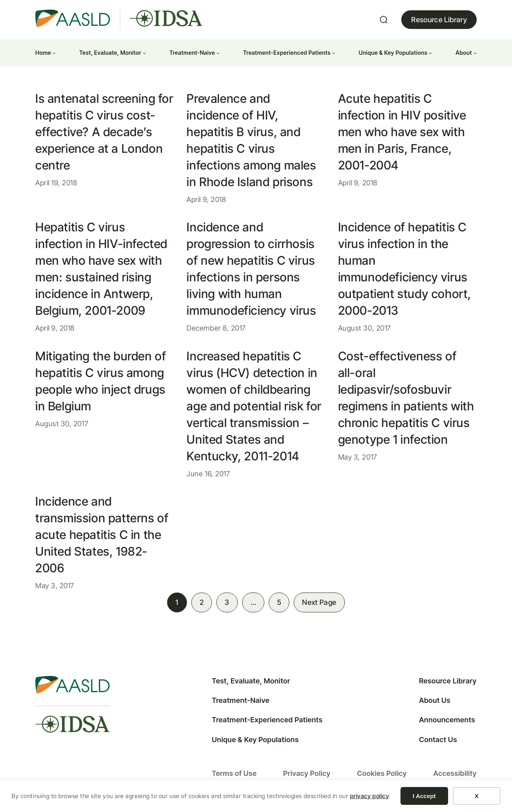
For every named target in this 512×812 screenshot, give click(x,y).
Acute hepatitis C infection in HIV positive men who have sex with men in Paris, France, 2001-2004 (402, 132)
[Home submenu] (54, 53)
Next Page (319, 602)
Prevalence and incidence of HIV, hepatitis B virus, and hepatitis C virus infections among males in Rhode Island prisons (251, 140)
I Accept (424, 796)
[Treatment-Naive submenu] (218, 53)
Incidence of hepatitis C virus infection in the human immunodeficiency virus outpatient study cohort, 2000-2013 (405, 269)
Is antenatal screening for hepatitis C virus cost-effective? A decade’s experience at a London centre (104, 132)
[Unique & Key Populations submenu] (430, 53)
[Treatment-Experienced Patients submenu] (333, 53)
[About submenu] (475, 53)
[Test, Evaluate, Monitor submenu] (144, 53)
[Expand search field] (384, 20)
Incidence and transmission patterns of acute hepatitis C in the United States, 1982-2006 (102, 535)
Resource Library (439, 20)
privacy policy (370, 796)
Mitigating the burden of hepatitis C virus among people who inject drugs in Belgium (101, 381)
